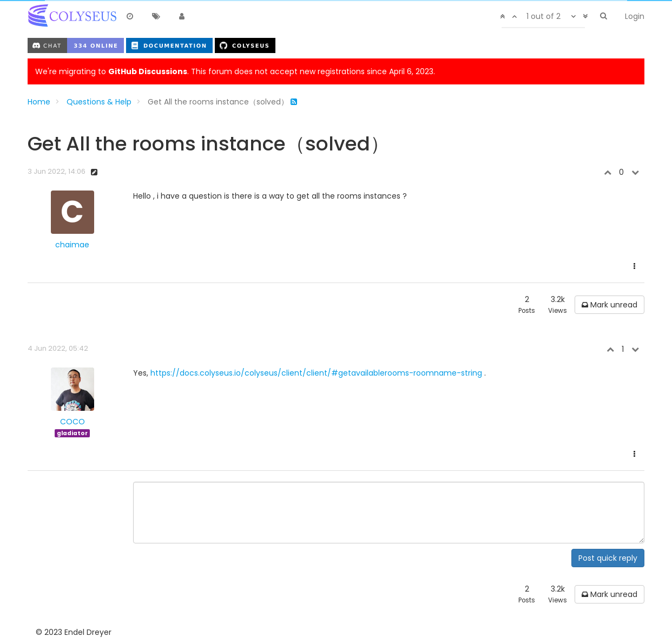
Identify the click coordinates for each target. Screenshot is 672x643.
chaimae (72, 245)
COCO (73, 422)
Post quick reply (608, 558)
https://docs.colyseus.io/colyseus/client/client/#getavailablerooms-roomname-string (316, 373)
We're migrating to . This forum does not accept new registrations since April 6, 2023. (235, 71)
